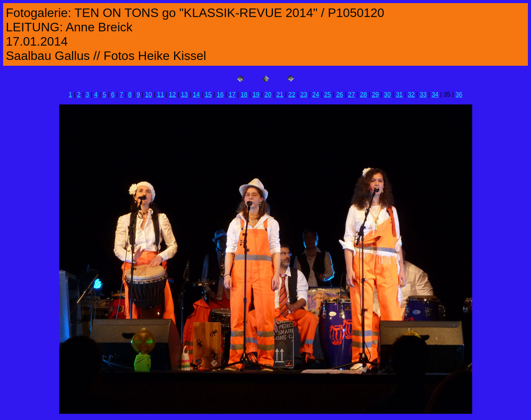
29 (375, 95)
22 (292, 95)
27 (351, 95)
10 (149, 95)
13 (184, 95)
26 (339, 95)
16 (220, 95)
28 (363, 95)
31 (399, 95)
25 (328, 95)
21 (280, 95)
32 (411, 95)
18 (244, 95)
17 (232, 95)
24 (316, 95)
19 (256, 95)
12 (173, 95)
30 (387, 95)
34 (435, 95)
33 (423, 95)
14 (196, 95)
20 (268, 95)
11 (161, 95)
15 (208, 95)
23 (304, 95)
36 (459, 95)
